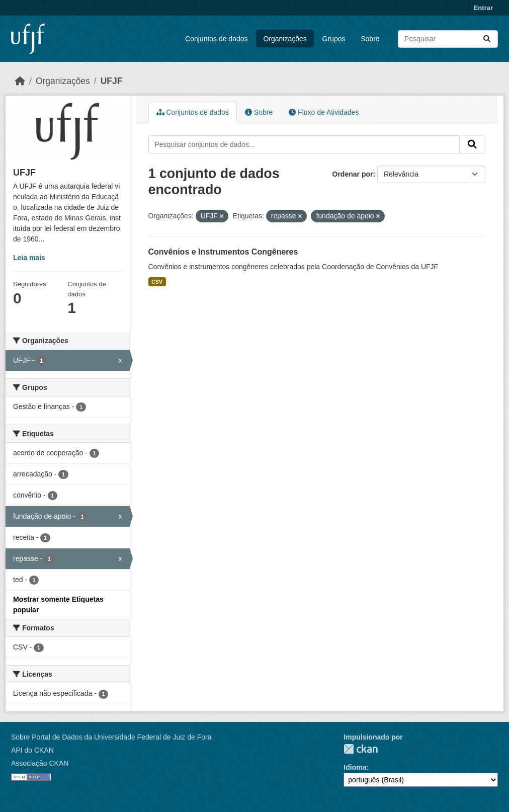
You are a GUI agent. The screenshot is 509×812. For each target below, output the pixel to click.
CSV (157, 282)
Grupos (334, 39)
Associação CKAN (40, 763)
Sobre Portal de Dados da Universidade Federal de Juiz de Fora (111, 737)
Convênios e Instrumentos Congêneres (223, 252)
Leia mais (29, 258)
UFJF (112, 81)
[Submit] (487, 39)
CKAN (361, 749)
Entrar (483, 8)
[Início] (20, 81)
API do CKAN (32, 750)
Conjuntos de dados (217, 39)
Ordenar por (353, 174)
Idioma (355, 767)
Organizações (285, 39)
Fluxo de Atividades (324, 112)
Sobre (370, 39)
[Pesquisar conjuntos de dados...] (448, 39)
